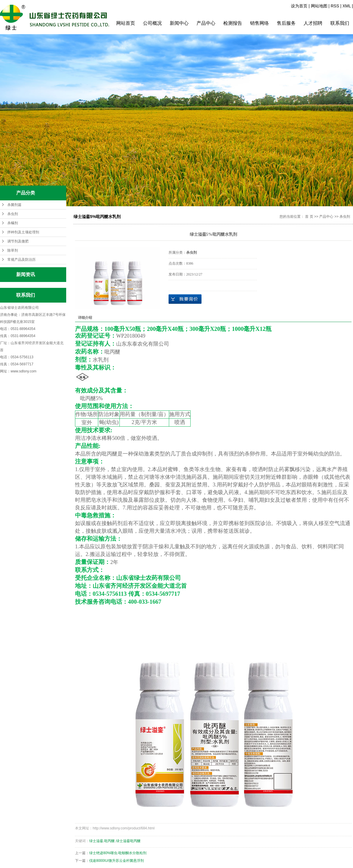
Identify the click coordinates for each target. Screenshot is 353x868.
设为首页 (299, 6)
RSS (335, 6)
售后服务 (286, 23)
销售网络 (259, 23)
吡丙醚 (109, 841)
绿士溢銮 (96, 841)
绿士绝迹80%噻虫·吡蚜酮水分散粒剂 (118, 853)
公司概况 (152, 23)
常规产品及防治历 (21, 260)
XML (347, 6)
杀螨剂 (13, 223)
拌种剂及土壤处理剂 (23, 232)
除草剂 (13, 250)
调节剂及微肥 (18, 241)
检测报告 (233, 23)
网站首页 (126, 23)
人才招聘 (313, 23)
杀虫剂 (13, 214)
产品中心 (206, 23)
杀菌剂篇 (14, 205)
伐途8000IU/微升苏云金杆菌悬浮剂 (116, 861)
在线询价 (185, 299)
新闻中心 (179, 23)
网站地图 (319, 6)
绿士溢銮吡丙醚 (128, 841)
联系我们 (340, 23)
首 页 (309, 217)
